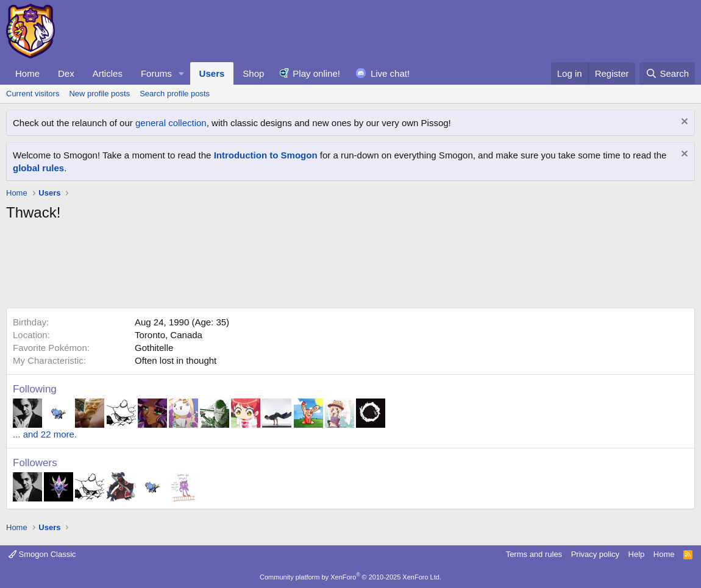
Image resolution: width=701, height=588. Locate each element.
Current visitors (33, 94)
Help (637, 554)
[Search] (667, 73)
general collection (171, 123)
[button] (182, 73)
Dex (66, 73)
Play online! (316, 73)
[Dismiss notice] (683, 123)
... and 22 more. (45, 434)
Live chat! (390, 73)
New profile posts (99, 94)
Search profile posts (175, 94)
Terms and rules (534, 554)
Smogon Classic (42, 554)
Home (27, 73)
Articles (108, 73)
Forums (156, 73)
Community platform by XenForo (350, 577)
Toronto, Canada (169, 335)
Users (212, 73)
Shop (253, 73)
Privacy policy (595, 554)
